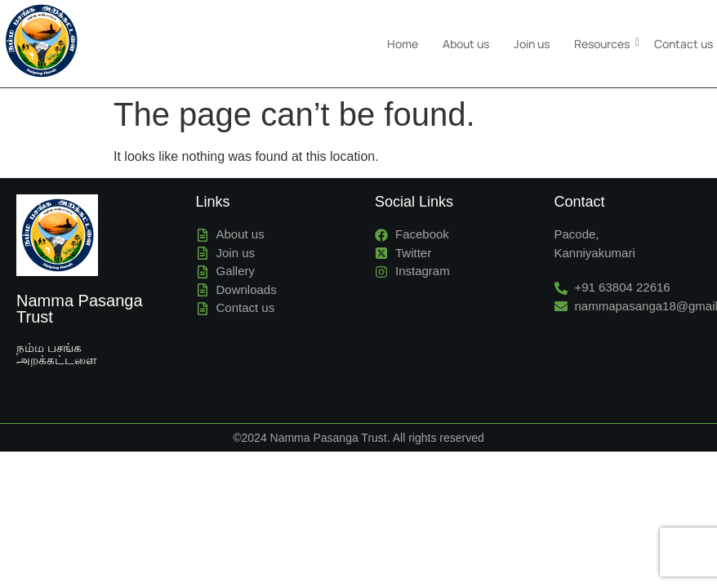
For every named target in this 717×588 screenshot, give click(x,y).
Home (403, 35)
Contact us (684, 35)
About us (466, 35)
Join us (532, 35)
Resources (604, 35)
